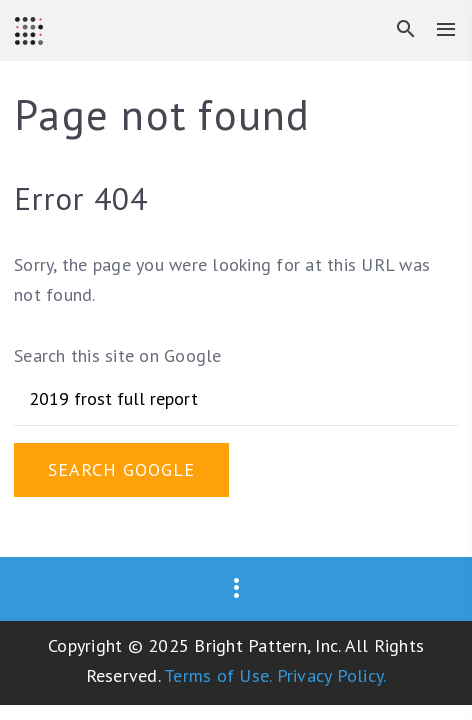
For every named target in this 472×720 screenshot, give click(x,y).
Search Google (121, 469)
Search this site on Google (118, 355)
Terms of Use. (217, 675)
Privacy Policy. (332, 675)
